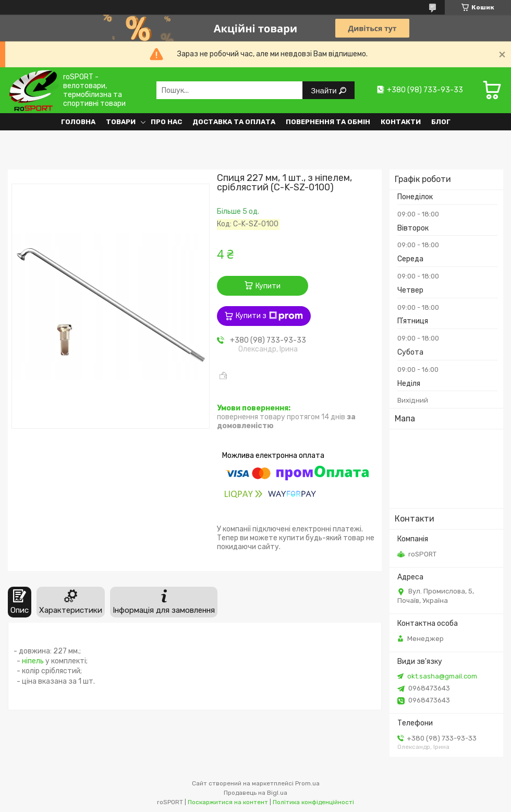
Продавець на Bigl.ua (256, 793)
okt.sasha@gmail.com (442, 676)
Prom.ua (307, 783)
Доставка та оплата (234, 122)
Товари (121, 122)
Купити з (269, 316)
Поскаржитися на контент (228, 802)
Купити (268, 286)
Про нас (166, 122)
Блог (441, 122)
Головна (78, 122)
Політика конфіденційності (313, 802)
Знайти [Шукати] (325, 90)
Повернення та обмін (328, 122)
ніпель (33, 661)
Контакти (401, 122)
